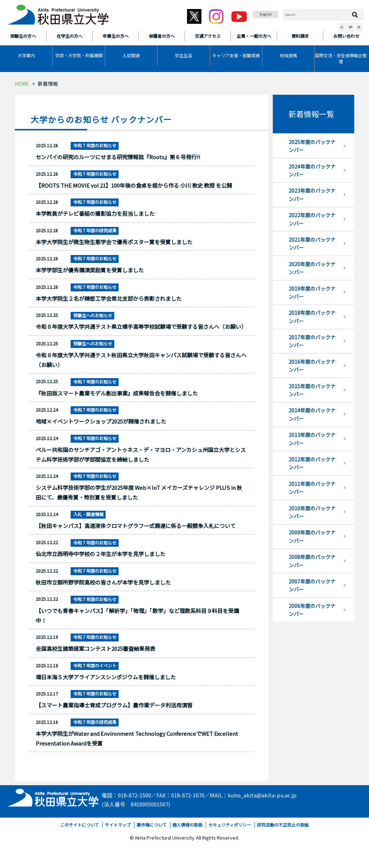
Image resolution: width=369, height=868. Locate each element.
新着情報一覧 (311, 114)
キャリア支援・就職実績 (236, 55)
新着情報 (48, 84)
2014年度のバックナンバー (312, 414)
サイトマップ (118, 825)
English (266, 14)
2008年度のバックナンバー (312, 561)
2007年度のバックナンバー (312, 585)
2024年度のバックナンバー (312, 170)
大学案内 (26, 55)
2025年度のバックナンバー (312, 146)
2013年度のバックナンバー (312, 439)
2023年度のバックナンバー (312, 194)
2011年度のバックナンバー (312, 488)
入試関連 (131, 55)
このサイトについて (80, 825)
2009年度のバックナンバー (312, 536)
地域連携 (288, 55)
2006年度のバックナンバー (312, 610)
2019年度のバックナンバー (312, 292)
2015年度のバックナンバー (312, 390)
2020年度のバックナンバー (312, 268)
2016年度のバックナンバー (312, 366)
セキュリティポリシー (230, 825)
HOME (22, 84)
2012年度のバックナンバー (312, 463)
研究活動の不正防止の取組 (283, 825)
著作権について (152, 825)
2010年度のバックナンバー (312, 512)
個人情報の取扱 (187, 825)
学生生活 (183, 55)
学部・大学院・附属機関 (79, 55)
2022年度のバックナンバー (312, 219)
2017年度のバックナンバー (312, 341)
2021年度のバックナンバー (312, 243)
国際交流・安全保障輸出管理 (341, 58)
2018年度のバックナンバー (312, 317)
